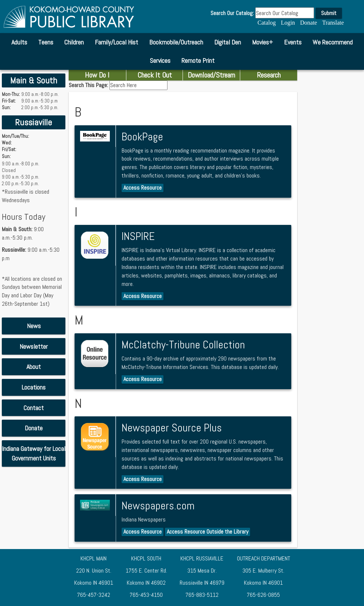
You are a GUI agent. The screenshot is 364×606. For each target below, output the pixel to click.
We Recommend (333, 42)
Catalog (267, 23)
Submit (329, 13)
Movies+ (262, 42)
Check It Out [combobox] (155, 75)
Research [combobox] (269, 75)
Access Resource (143, 188)
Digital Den (228, 42)
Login (288, 23)
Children (74, 42)
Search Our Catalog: (232, 13)
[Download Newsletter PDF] (34, 347)
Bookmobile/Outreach (176, 42)
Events (293, 42)
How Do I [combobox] (97, 75)
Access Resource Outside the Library (208, 532)
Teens (46, 42)
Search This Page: (89, 85)
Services (160, 60)
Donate (309, 23)
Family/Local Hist (116, 42)
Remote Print (198, 60)
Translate (333, 23)
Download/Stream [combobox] (211, 75)
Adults (19, 42)
